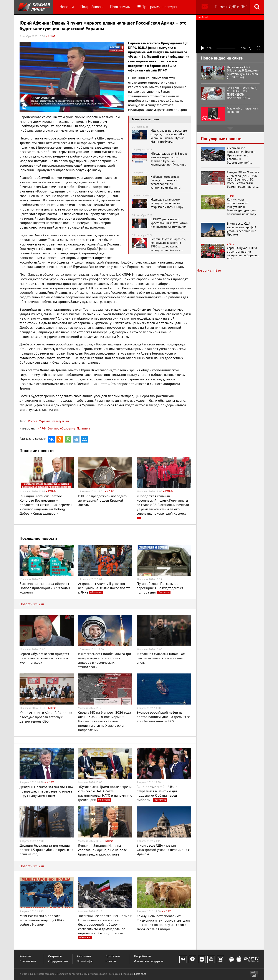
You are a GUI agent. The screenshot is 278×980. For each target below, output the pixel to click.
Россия (33, 421)
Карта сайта (140, 974)
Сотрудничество (58, 961)
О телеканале (28, 961)
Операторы (55, 956)
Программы (120, 7)
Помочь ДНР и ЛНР (231, 7)
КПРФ (42, 429)
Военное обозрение (61, 429)
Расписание (84, 956)
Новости (67, 7)
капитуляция (60, 421)
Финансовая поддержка (149, 961)
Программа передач (157, 7)
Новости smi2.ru (32, 604)
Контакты (25, 956)
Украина (44, 421)
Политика (83, 429)
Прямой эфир (85, 961)
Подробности (92, 7)
